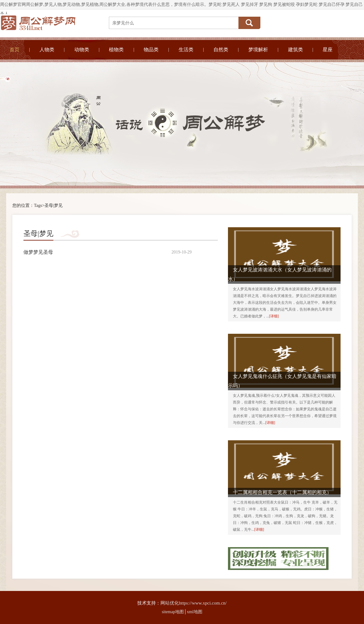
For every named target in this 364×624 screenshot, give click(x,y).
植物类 (116, 50)
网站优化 (170, 603)
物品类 (151, 50)
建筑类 (296, 50)
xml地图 (195, 612)
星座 (328, 50)
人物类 (47, 50)
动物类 (82, 50)
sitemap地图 (173, 612)
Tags (38, 205)
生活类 (186, 50)
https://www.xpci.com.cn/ (203, 603)
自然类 (221, 50)
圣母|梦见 (54, 205)
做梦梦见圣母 (38, 252)
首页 (14, 50)
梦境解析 (258, 50)
